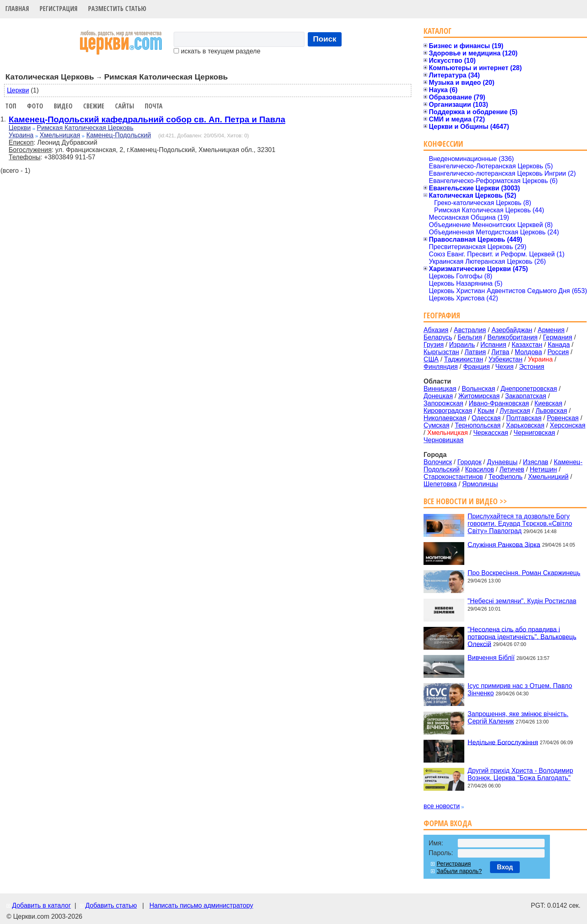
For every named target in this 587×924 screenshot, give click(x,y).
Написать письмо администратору (201, 905)
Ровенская (563, 418)
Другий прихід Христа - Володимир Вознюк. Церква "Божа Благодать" (520, 774)
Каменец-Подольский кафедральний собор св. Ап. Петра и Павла (147, 119)
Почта (154, 106)
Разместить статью (117, 9)
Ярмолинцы (480, 484)
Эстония (532, 367)
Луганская (515, 411)
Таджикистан (463, 359)
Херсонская (568, 425)
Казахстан (527, 345)
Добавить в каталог (41, 905)
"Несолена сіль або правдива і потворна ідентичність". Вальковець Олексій (522, 636)
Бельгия (470, 337)
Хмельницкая (60, 135)
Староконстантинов (453, 477)
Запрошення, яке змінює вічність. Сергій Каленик (518, 718)
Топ (11, 106)
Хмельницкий (548, 477)
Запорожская (443, 403)
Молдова (529, 352)
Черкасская (491, 433)
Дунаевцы (502, 462)
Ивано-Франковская (499, 403)
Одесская (486, 418)
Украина (21, 135)
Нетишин (543, 469)
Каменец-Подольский (119, 135)
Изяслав (536, 462)
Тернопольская (478, 425)
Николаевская (445, 418)
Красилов (480, 469)
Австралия (470, 330)
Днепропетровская (529, 389)
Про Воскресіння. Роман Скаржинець (524, 573)
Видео (63, 106)
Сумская (436, 425)
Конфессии (443, 144)
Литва (500, 352)
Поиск (325, 39)
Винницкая (440, 389)
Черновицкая (444, 440)
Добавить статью (111, 905)
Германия (558, 337)
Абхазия (436, 330)
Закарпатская (526, 396)
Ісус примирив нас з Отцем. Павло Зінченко (520, 689)
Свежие (94, 106)
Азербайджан (512, 330)
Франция (477, 367)
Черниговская (534, 433)
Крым (486, 411)
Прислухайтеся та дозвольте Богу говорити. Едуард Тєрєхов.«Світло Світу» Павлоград (520, 524)
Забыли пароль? (459, 871)
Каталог (438, 31)
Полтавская (524, 418)
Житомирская (479, 396)
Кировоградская (448, 411)
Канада (559, 345)
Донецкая (438, 396)
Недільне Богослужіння (503, 742)
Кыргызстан (441, 352)
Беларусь (438, 337)
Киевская (548, 403)
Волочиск (438, 462)
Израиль (462, 345)
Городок (469, 462)
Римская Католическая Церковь (85, 128)
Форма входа (448, 823)
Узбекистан (505, 359)
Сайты (125, 106)
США (431, 359)
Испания (493, 345)
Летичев (512, 469)
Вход (505, 867)
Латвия (475, 352)
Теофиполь (505, 477)
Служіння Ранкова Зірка (504, 544)
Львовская (551, 411)
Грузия (434, 345)
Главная (17, 9)
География (442, 315)
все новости (442, 806)
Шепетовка (440, 484)
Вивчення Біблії (491, 658)
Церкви (18, 90)
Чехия (504, 367)
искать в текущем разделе (217, 51)
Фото (35, 106)
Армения (551, 330)
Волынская (479, 389)
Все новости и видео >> (465, 501)
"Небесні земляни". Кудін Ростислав (522, 601)
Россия (558, 352)
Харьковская (525, 425)
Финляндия (441, 367)
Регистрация (58, 9)
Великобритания (513, 337)
